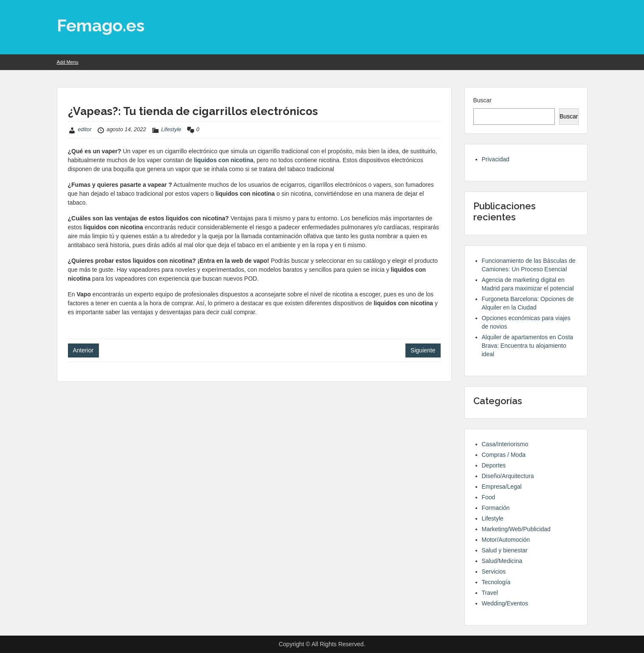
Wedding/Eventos (505, 603)
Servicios (494, 571)
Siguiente (423, 350)
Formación (496, 508)
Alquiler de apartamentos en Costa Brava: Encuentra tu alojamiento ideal (528, 346)
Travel (490, 593)
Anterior (83, 350)
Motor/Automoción (506, 540)
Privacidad (496, 159)
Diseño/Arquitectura (508, 476)
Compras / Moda (504, 455)
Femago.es (101, 25)
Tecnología (496, 582)
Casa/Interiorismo (505, 444)
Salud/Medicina (502, 561)
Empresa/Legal (502, 487)
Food (489, 497)
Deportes (494, 465)
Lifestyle (171, 129)
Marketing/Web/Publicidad (516, 529)
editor (85, 129)
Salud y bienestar (505, 550)
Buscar (483, 100)
